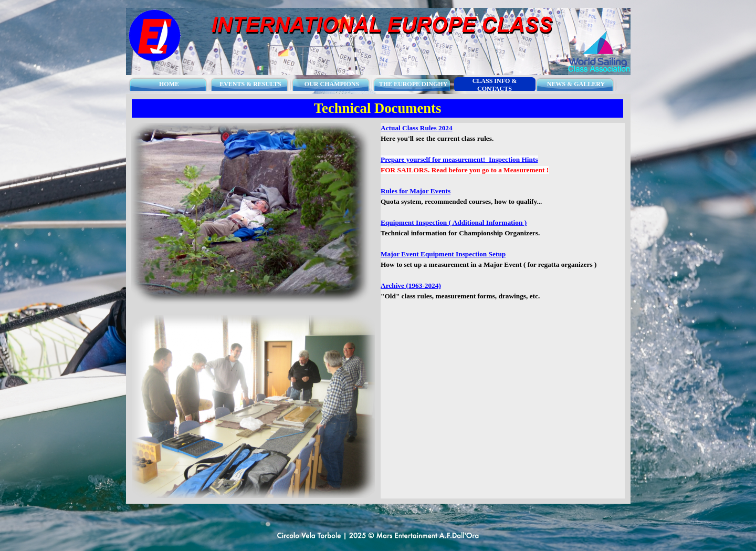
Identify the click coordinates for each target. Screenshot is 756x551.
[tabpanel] (503, 217)
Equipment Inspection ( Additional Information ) (454, 222)
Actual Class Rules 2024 (417, 128)
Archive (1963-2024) (411, 285)
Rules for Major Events (416, 191)
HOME (169, 84)
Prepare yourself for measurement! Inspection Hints (459, 159)
